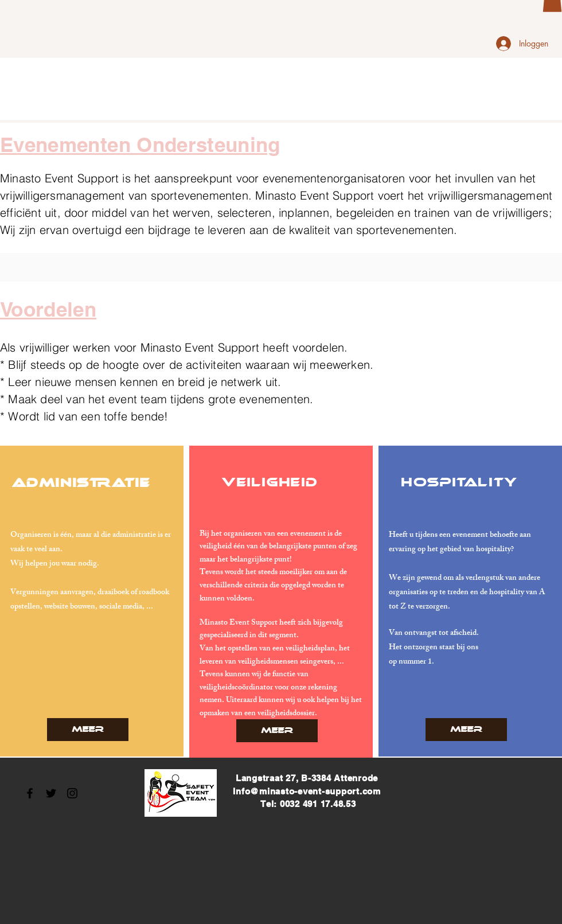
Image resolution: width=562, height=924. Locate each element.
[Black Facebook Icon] (30, 793)
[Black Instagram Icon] (72, 793)
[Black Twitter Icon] (51, 793)
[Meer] (88, 730)
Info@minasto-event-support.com (307, 791)
